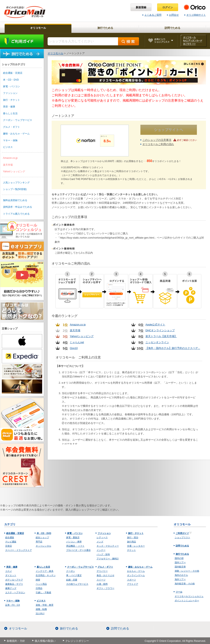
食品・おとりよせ (106, 575)
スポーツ (132, 580)
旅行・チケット (11, 100)
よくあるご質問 (152, 15)
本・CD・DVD (11, 80)
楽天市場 (8, 165)
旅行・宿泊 (133, 537)
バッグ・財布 (103, 554)
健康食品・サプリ (14, 584)
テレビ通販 (11, 542)
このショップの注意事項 (157, 140)
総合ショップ (42, 537)
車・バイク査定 (74, 575)
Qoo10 (74, 348)
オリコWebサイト (195, 15)
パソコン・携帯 (74, 542)
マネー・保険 (10, 140)
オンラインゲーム (136, 575)
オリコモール (18, 628)
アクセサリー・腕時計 (108, 559)
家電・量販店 (73, 537)
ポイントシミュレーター (187, 600)
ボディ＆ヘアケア (14, 580)
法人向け (40, 613)
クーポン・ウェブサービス (18, 120)
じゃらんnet (77, 342)
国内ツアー (180, 562)
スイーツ (101, 580)
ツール (179, 592)
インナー (101, 550)
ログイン (168, 7)
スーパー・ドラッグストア (19, 550)
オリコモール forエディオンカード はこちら (194, 41)
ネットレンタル (43, 546)
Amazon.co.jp (10, 158)
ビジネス (8, 147)
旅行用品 (132, 542)
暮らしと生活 (10, 113)
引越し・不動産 (43, 592)
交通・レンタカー (136, 546)
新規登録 (141, 7)
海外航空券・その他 (185, 584)
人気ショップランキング (16, 183)
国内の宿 (179, 558)
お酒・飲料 (102, 584)
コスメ (9, 571)
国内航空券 (180, 567)
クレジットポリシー (77, 641)
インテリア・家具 (45, 571)
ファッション (10, 93)
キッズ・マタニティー (108, 546)
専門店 (39, 542)
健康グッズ (11, 588)
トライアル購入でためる (16, 214)
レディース (102, 537)
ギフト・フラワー (106, 588)
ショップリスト (182, 537)
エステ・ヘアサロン (15, 592)
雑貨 (38, 580)
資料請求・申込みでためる (18, 207)
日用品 (39, 588)
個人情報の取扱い (45, 641)
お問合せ (173, 15)
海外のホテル (181, 575)
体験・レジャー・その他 (187, 571)
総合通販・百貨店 (13, 73)
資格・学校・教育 (45, 605)
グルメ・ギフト (11, 127)
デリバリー (102, 571)
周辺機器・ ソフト (75, 546)
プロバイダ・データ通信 (78, 550)
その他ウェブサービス (77, 584)
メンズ (100, 542)
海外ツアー (180, 579)
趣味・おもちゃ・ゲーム (16, 134)
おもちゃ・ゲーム (136, 571)
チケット (132, 550)
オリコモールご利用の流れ (158, 144)
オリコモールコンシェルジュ (189, 596)
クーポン (71, 571)
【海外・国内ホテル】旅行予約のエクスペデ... (173, 348)
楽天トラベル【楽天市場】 (161, 336)
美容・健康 (9, 107)
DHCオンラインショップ (160, 330)
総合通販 (10, 537)
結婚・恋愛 (72, 580)
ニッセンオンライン (157, 342)
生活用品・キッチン (46, 575)
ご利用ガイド (22, 41)
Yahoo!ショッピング (14, 171)
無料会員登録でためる (15, 200)
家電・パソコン (11, 86)
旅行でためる (22, 54)
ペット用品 (41, 584)
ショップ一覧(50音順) (15, 189)
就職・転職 (41, 609)
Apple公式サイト (155, 325)
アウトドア (133, 584)
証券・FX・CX (13, 605)
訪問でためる (182, 546)
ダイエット (11, 575)
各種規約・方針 (16, 641)
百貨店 (9, 546)
